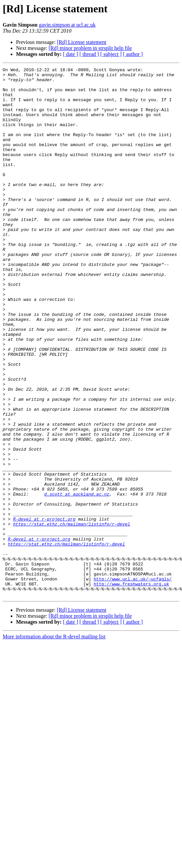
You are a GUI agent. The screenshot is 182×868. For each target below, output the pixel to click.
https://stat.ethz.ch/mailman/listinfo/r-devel (71, 616)
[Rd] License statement (82, 42)
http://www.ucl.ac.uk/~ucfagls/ (133, 682)
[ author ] (133, 54)
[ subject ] (111, 54)
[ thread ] (89, 54)
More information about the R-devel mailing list (54, 742)
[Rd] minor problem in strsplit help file (90, 48)
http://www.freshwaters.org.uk (131, 688)
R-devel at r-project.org (44, 610)
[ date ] (70, 54)
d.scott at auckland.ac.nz (77, 580)
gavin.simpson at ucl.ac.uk (67, 25)
